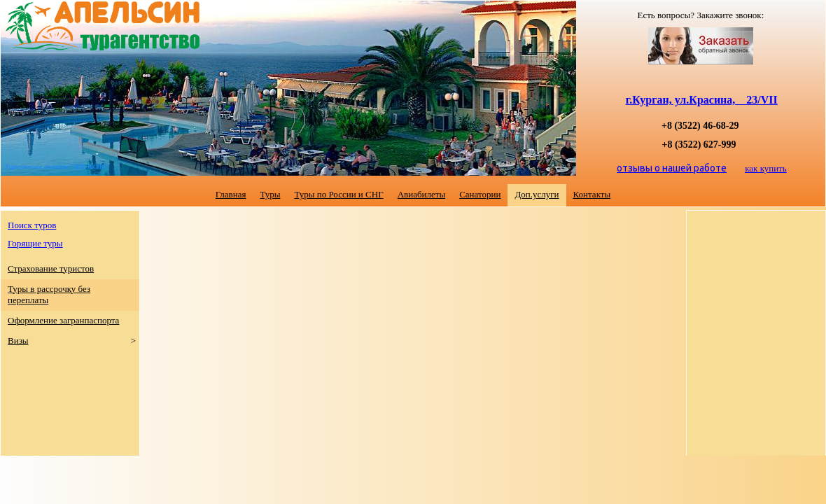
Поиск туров (32, 225)
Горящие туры (35, 243)
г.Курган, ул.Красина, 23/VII (702, 100)
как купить (766, 168)
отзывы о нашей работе (672, 168)
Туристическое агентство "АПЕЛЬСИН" (57, 167)
